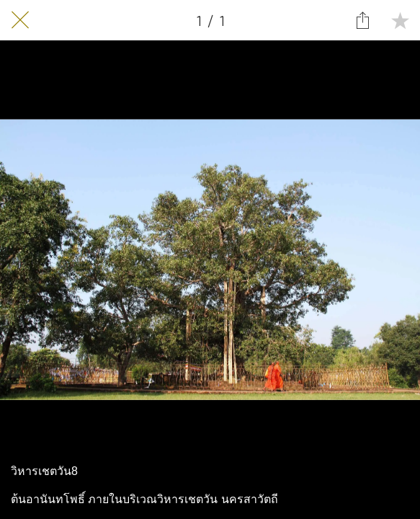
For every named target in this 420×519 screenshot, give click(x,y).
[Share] (362, 20)
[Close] (20, 20)
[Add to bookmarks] (400, 20)
